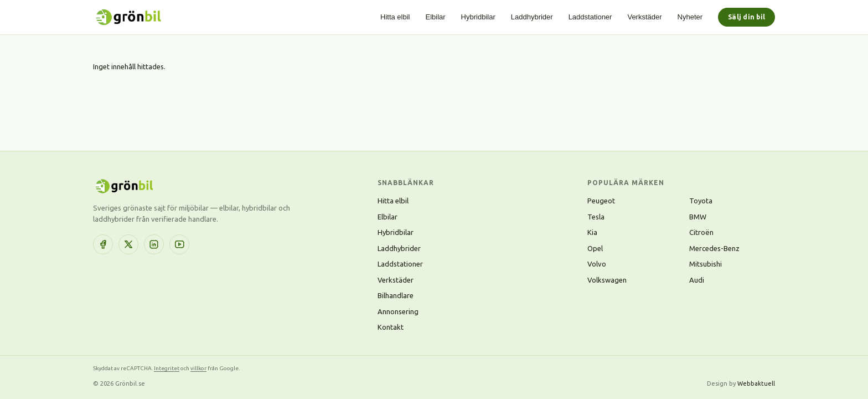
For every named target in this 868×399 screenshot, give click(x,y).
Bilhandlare (396, 295)
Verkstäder (644, 17)
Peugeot (601, 201)
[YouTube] (179, 244)
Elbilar (435, 17)
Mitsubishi (706, 264)
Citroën (701, 232)
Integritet (167, 368)
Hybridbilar (478, 17)
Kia (592, 232)
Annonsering (398, 311)
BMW (698, 217)
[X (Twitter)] (128, 244)
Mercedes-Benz (714, 248)
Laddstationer (590, 17)
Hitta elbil (395, 17)
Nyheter (690, 17)
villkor (198, 368)
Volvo (597, 264)
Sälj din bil (746, 17)
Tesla (596, 217)
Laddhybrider (532, 17)
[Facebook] (103, 244)
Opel (595, 248)
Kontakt (391, 327)
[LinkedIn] (154, 244)
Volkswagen (607, 280)
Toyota (701, 201)
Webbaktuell (756, 383)
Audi (697, 280)
